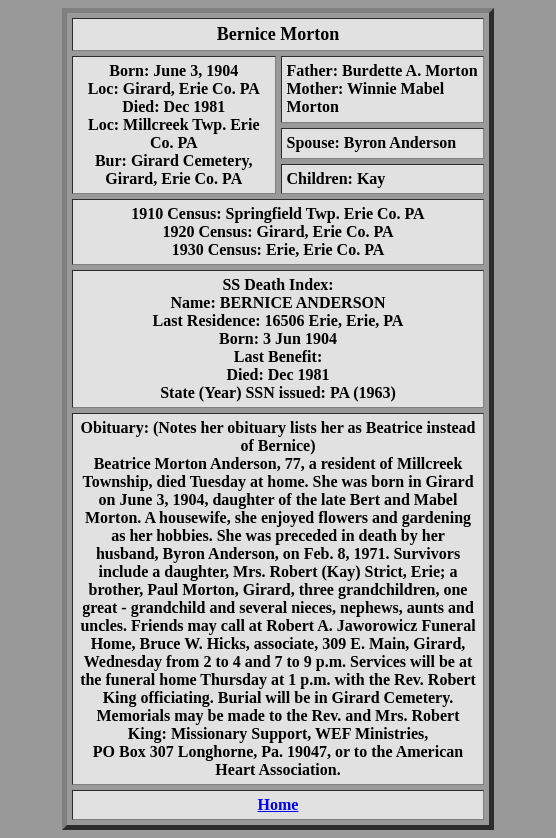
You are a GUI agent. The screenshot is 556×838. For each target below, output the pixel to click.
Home (278, 804)
